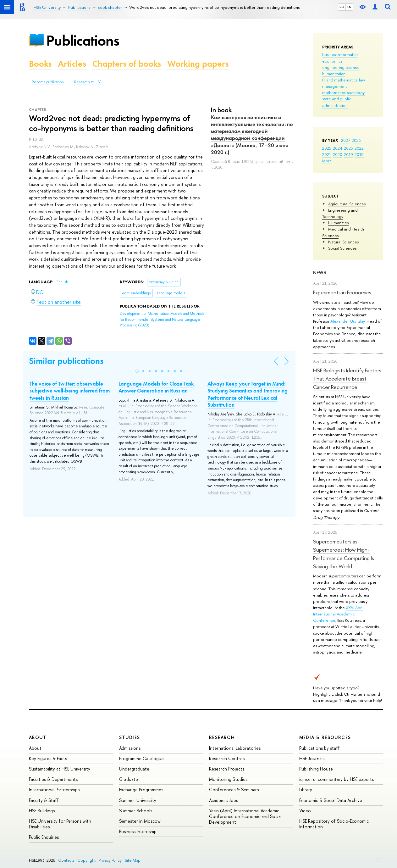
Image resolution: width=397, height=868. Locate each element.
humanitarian (334, 74)
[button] (137, 371)
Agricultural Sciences (347, 204)
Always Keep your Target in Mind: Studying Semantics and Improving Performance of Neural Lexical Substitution (248, 394)
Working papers (198, 64)
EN (349, 7)
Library (306, 790)
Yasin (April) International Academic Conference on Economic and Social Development (245, 816)
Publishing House (316, 769)
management (334, 86)
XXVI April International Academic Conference (338, 614)
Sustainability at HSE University (60, 769)
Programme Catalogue (141, 758)
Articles (72, 64)
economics (332, 61)
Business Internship (138, 831)
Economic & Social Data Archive (331, 800)
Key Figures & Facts (48, 758)
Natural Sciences (343, 242)
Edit (380, 859)
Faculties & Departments (53, 779)
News (320, 273)
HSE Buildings (42, 811)
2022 (359, 148)
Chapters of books (127, 64)
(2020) (162, 319)
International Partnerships (54, 790)
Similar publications (66, 361)
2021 (327, 154)
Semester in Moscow (140, 821)
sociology (356, 92)
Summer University (138, 800)
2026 (356, 140)
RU (342, 7)
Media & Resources (325, 737)
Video (305, 811)
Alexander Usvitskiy (347, 321)
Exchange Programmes (141, 790)
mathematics (334, 92)
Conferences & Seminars (234, 790)
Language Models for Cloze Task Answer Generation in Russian (156, 387)
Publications (83, 40)
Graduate (129, 779)
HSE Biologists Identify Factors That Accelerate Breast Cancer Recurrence (347, 379)
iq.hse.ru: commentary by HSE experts (336, 779)
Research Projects (227, 769)
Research (222, 737)
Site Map (133, 860)
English (62, 282)
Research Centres (227, 758)
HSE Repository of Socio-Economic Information (334, 824)
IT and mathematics (340, 80)
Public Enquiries (44, 837)
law (362, 80)
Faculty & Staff (44, 800)
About (38, 737)
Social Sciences (342, 248)
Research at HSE (88, 82)
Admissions (130, 748)
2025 (327, 148)
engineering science (341, 67)
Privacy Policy (110, 860)
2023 (348, 148)
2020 (338, 154)
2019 (348, 154)
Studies (130, 737)
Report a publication (48, 82)
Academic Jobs (223, 800)
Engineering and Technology (340, 213)
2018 (359, 154)
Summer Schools (136, 811)
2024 (338, 148)
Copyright (86, 860)
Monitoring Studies (228, 779)
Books (40, 64)
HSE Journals (312, 758)
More (327, 161)
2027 (346, 140)
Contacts (66, 860)
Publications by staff (320, 748)
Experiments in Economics (342, 292)
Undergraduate (134, 769)
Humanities (338, 223)
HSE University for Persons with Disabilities (60, 824)
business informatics (340, 54)
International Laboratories (235, 748)
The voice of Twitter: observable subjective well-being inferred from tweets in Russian (70, 391)
